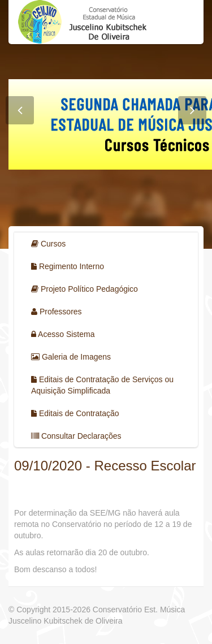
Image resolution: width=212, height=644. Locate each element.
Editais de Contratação (75, 413)
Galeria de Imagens (71, 357)
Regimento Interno (68, 266)
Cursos (48, 244)
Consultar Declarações (76, 436)
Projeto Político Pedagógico (85, 289)
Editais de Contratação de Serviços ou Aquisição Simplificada (102, 385)
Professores (57, 312)
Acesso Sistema (63, 334)
